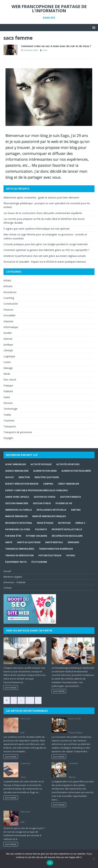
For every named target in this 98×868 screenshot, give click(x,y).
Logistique (9, 356)
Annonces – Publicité (14, 582)
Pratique (8, 385)
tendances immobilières (20, 549)
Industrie (8, 321)
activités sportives (68, 464)
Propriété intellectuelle (67, 529)
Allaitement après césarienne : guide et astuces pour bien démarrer (41, 198)
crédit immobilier (69, 484)
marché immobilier (16, 516)
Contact (8, 588)
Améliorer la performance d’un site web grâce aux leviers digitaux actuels (45, 256)
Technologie (10, 409)
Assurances (10, 292)
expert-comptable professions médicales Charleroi (36, 490)
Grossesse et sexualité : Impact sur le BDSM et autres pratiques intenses (45, 262)
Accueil (7, 571)
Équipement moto (16, 562)
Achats (7, 280)
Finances (8, 310)
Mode (7, 374)
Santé (7, 397)
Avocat (10, 477)
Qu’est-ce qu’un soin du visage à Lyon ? (33, 816)
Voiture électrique (50, 555)
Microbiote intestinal (19, 523)
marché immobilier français (49, 516)
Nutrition (64, 523)
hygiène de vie (64, 503)
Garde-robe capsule (17, 497)
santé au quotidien (29, 542)
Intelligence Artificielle (51, 510)
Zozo (45, 50)
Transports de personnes (18, 432)
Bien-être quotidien (47, 477)
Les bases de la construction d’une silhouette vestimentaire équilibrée (43, 213)
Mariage (8, 368)
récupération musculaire (67, 536)
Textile (7, 415)
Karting (76, 510)
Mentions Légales (13, 577)
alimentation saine (45, 471)
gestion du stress (45, 497)
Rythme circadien (37, 536)
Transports (10, 426)
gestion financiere (17, 503)
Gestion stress (42, 503)
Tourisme (9, 420)
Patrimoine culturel (18, 529)
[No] (94, 859)
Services (8, 403)
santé (9, 542)
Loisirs (7, 362)
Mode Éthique (45, 523)
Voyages (8, 438)
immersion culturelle (19, 510)
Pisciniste (41, 529)
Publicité (8, 391)
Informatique (11, 327)
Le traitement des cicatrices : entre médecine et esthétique (33, 725)
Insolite (8, 333)
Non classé (10, 380)
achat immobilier (16, 464)
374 (30, 700)
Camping (48, 484)
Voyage (71, 555)
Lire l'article (11, 688)
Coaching (9, 298)
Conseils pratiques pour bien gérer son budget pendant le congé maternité (46, 244)
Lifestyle (8, 350)
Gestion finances (70, 497)
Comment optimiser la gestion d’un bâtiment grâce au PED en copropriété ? (46, 250)
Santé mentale (54, 542)
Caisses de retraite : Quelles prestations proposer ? (31, 770)
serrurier (73, 542)
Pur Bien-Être (13, 536)
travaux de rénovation (19, 555)
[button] (93, 27)
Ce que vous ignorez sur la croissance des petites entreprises (80, 725)
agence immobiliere (17, 471)
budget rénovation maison (22, 484)
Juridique (8, 345)
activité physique (41, 464)
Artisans (8, 286)
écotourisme (39, 562)
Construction (11, 304)
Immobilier (10, 315)
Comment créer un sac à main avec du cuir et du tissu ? (56, 46)
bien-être (24, 477)
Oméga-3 (80, 523)
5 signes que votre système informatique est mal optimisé (36, 229)
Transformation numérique (56, 549)
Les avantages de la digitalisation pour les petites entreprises (80, 770)
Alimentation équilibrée (76, 471)
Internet (8, 339)
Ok (50, 863)
